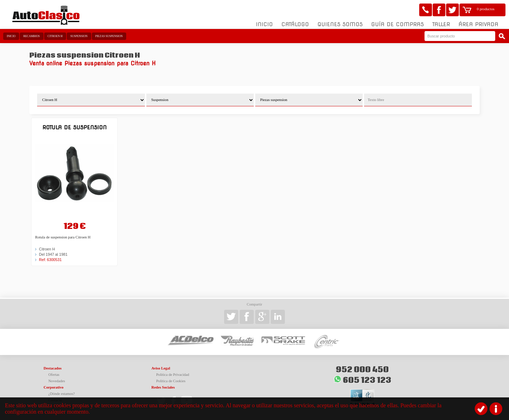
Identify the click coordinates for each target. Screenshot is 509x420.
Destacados (52, 368)
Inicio (264, 24)
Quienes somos (340, 24)
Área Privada (478, 24)
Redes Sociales (163, 387)
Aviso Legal (161, 368)
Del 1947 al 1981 (53, 254)
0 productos (486, 9)
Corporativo (53, 387)
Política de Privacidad (173, 375)
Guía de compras (397, 24)
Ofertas (54, 375)
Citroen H (55, 36)
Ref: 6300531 (50, 260)
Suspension (79, 36)
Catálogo (295, 24)
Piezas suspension (109, 36)
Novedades (57, 381)
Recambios (32, 36)
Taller (441, 24)
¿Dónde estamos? (62, 394)
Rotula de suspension (75, 127)
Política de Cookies (171, 381)
